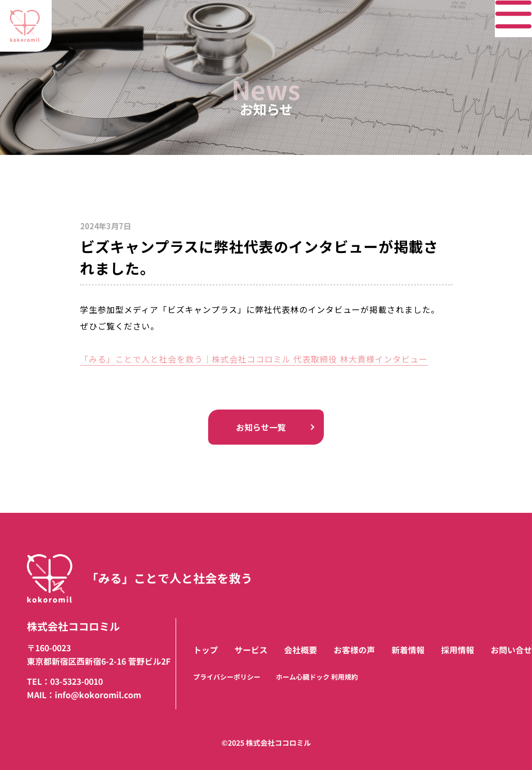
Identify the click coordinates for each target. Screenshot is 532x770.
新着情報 (408, 650)
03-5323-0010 (76, 682)
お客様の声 (354, 650)
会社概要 (301, 650)
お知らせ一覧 (266, 427)
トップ (206, 650)
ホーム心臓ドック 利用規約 (317, 677)
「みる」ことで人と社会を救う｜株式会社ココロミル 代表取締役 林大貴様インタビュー (254, 359)
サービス (251, 650)
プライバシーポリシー (227, 677)
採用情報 (458, 650)
